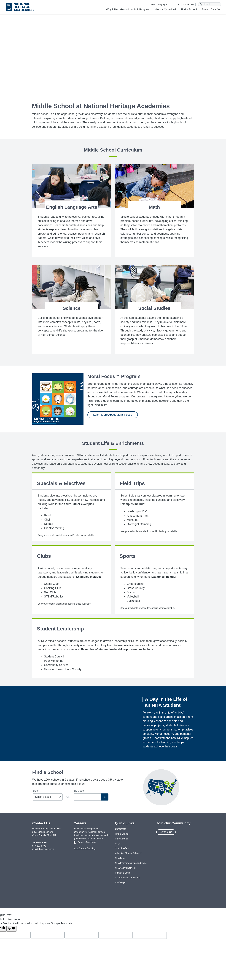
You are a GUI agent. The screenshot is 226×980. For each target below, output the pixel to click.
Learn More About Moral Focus (113, 415)
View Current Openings (85, 848)
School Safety (122, 848)
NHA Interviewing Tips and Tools (131, 863)
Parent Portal (121, 839)
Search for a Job (211, 10)
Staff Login (120, 882)
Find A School (189, 10)
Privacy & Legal (123, 873)
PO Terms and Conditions (128, 878)
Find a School (122, 834)
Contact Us (188, 4)
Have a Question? (165, 10)
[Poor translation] (11, 929)
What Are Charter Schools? (128, 853)
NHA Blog (120, 858)
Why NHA (112, 10)
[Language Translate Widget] (165, 4)
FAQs (118, 844)
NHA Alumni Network (125, 868)
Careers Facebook (85, 842)
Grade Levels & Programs (136, 10)
